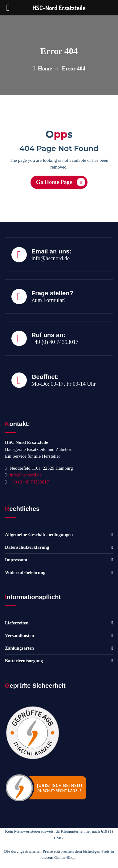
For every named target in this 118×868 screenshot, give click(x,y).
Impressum (16, 560)
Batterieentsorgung (24, 661)
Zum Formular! (49, 300)
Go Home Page (61, 182)
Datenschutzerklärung (27, 547)
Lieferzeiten (17, 623)
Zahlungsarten (19, 648)
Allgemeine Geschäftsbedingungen (39, 535)
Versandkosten (19, 635)
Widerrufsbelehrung (25, 572)
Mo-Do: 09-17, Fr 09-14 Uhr (64, 384)
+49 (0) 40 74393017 (55, 342)
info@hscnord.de (51, 258)
